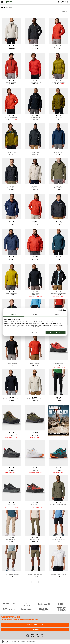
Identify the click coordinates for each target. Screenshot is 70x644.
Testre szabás (35, 333)
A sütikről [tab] (56, 315)
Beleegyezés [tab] (14, 315)
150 (37, 582)
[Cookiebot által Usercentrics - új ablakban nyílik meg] (59, 310)
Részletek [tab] (35, 315)
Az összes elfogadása (55, 333)
